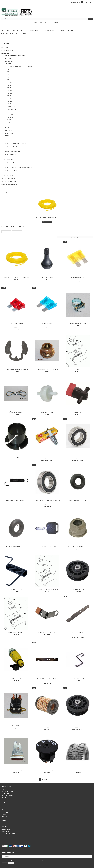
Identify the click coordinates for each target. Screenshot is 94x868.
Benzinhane (78, 412)
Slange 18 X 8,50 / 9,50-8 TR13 (78, 501)
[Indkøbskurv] (77, 3)
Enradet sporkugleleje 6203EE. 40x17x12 (78, 455)
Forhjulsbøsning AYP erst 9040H (78, 547)
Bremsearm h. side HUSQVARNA (16, 770)
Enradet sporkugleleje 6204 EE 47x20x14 (47, 501)
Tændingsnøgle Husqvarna (47, 547)
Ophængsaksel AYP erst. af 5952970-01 (47, 589)
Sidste (52, 780)
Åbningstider (6, 801)
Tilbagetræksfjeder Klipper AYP (16, 501)
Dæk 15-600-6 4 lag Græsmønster (78, 770)
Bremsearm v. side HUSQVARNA (47, 632)
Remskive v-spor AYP (78, 589)
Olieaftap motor (16, 678)
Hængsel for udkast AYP (16, 632)
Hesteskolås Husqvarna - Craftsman (16, 369)
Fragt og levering (7, 791)
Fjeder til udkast (16, 589)
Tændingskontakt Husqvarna (47, 770)
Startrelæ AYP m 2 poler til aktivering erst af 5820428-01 (16, 725)
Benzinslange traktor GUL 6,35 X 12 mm (47, 217)
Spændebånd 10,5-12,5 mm (78, 323)
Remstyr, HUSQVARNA (78, 678)
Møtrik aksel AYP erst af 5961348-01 (47, 369)
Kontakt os (5, 799)
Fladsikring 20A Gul (78, 277)
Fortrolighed (6, 790)
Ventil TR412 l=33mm (47, 277)
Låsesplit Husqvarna (16, 412)
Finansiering (5, 803)
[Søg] (90, 19)
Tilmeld (5, 863)
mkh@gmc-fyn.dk (10, 834)
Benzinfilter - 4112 (47, 412)
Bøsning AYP (16, 455)
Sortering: (52, 237)
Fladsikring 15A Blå (47, 323)
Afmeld (11, 863)
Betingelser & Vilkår (8, 795)
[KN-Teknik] (19, 12)
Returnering (5, 797)
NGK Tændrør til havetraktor (47, 455)
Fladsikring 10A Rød (16, 323)
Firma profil (5, 793)
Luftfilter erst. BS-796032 (47, 724)
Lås (78, 369)
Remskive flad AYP (78, 724)
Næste (46, 780)
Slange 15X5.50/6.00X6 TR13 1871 (16, 547)
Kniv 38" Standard (78, 632)
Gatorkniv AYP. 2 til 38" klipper (47, 678)
